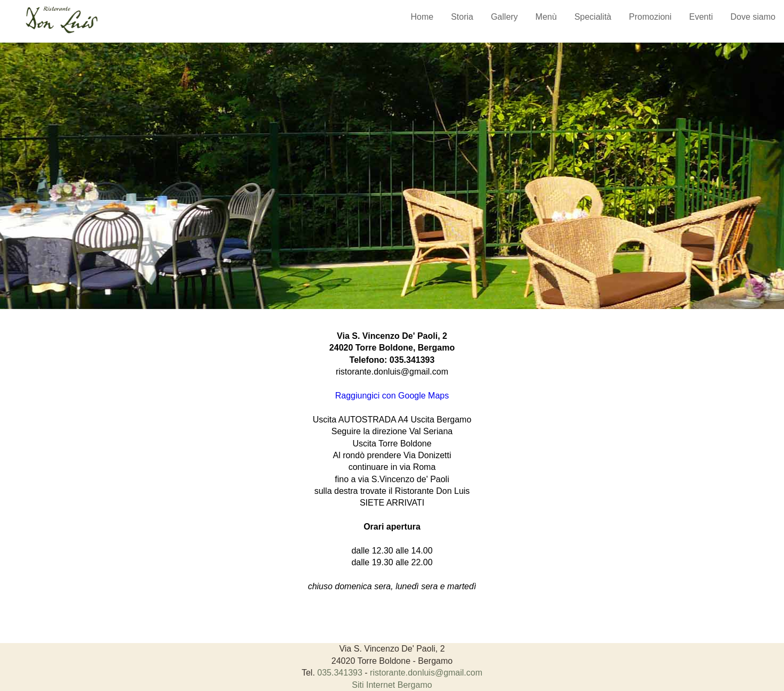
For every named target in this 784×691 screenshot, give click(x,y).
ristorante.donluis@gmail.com (392, 372)
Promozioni (650, 17)
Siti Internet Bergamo (392, 685)
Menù (546, 17)
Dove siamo (753, 17)
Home (422, 17)
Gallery (504, 17)
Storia (462, 17)
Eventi (701, 17)
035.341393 (412, 360)
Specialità (593, 17)
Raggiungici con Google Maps (392, 396)
